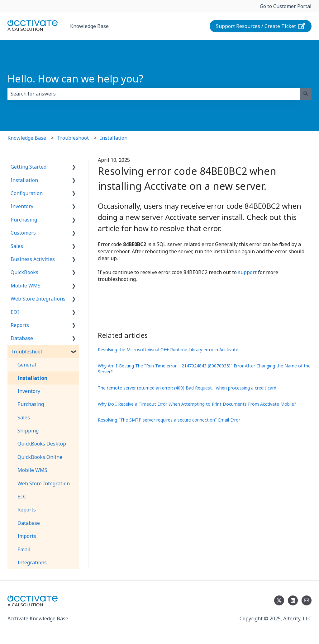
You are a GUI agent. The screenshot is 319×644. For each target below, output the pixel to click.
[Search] (306, 94)
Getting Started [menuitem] (29, 167)
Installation (114, 138)
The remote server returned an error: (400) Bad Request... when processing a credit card (187, 388)
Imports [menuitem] (27, 536)
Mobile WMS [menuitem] (26, 286)
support (248, 272)
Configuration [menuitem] (27, 193)
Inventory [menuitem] (22, 206)
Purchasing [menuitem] (24, 220)
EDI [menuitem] (15, 312)
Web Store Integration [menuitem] (44, 483)
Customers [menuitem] (23, 233)
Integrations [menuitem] (32, 562)
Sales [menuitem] (17, 246)
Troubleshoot (73, 138)
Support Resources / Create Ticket (261, 26)
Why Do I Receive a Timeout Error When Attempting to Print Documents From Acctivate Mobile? (197, 404)
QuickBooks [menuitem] (24, 272)
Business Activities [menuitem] (33, 259)
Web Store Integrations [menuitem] (38, 299)
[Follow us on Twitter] (279, 600)
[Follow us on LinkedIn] (293, 600)
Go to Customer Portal (286, 6)
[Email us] (307, 600)
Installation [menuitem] (24, 180)
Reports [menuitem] (20, 325)
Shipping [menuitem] (28, 431)
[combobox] (154, 94)
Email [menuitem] (24, 549)
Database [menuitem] (22, 338)
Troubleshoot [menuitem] (26, 352)
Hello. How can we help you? (75, 79)
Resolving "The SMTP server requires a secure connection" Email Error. (169, 420)
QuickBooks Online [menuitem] (40, 457)
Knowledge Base (89, 26)
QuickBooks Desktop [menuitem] (42, 444)
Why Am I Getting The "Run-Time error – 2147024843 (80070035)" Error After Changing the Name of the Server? (204, 369)
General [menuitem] (27, 365)
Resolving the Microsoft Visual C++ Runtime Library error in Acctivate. (169, 350)
